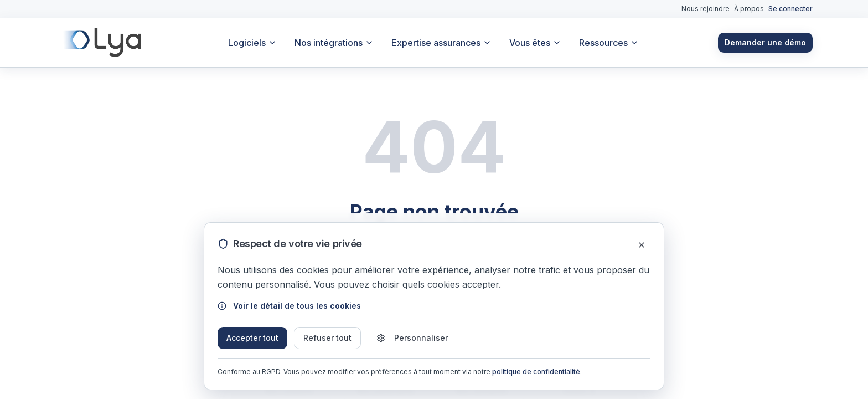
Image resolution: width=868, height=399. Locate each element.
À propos (749, 9)
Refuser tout (327, 338)
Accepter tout (252, 338)
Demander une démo (765, 42)
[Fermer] (642, 245)
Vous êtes (535, 43)
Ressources (609, 43)
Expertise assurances (441, 43)
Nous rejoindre (706, 9)
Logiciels (252, 43)
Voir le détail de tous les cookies (289, 306)
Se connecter (790, 9)
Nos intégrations (334, 43)
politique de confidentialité (536, 372)
